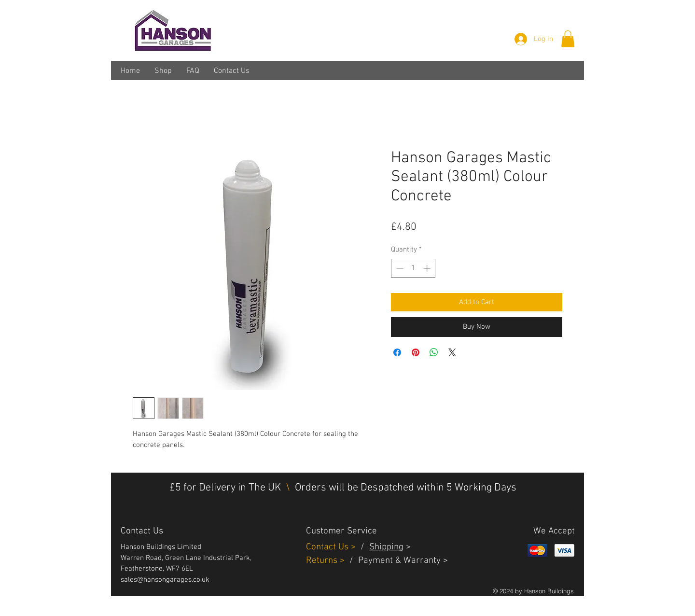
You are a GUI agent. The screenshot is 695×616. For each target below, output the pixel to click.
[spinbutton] (413, 268)
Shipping (386, 547)
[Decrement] (399, 268)
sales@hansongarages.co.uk (165, 580)
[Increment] (428, 268)
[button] (568, 39)
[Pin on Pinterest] (416, 352)
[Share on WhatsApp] (434, 352)
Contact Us (328, 547)
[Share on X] (452, 352)
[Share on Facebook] (397, 352)
